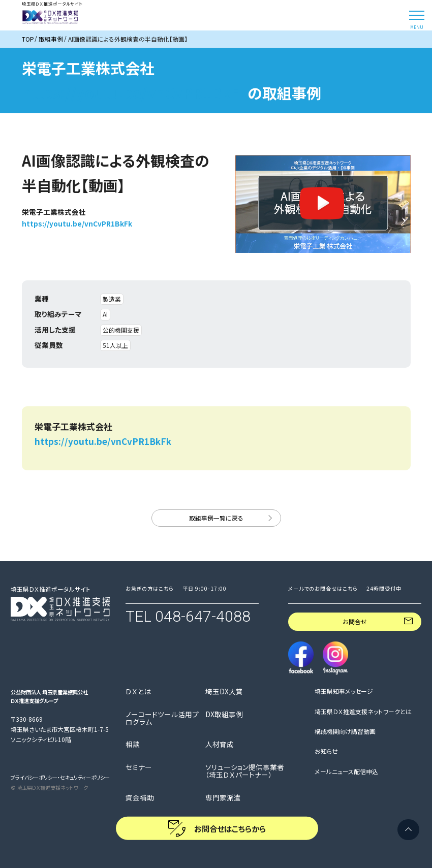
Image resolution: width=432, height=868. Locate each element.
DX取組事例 (224, 714)
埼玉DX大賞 (224, 692)
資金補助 (140, 798)
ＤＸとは (138, 692)
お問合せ (355, 621)
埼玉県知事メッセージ (344, 691)
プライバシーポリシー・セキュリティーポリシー (60, 777)
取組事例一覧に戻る (216, 518)
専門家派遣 (223, 798)
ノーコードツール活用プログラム (162, 718)
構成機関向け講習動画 (345, 731)
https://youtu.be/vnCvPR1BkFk (135, 92)
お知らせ (326, 751)
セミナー (139, 767)
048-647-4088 (203, 616)
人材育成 (220, 744)
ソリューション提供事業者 (245, 771)
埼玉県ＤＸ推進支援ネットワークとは (363, 711)
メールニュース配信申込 (346, 771)
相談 (133, 744)
